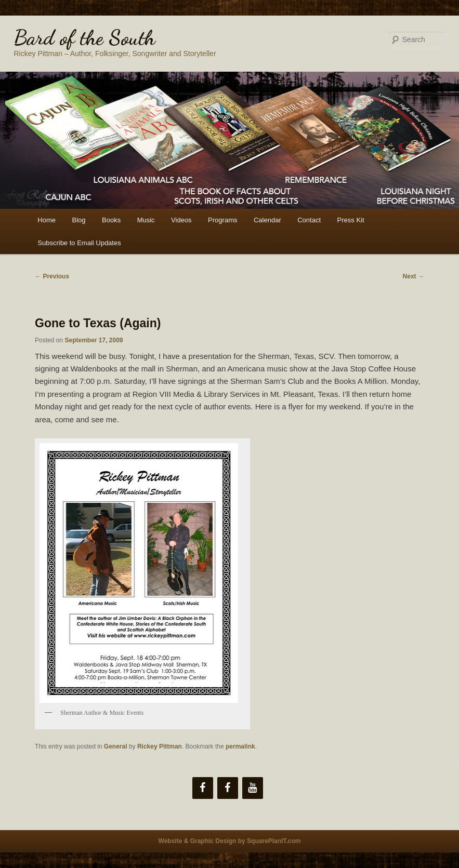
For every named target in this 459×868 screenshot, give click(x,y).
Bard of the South (84, 37)
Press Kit (351, 220)
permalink (240, 746)
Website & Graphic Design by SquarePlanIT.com (230, 841)
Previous (52, 276)
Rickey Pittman (160, 746)
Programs (222, 220)
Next (414, 276)
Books (111, 220)
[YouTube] (253, 788)
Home (47, 220)
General (116, 746)
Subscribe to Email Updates (79, 243)
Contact (309, 220)
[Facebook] (203, 788)
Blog (78, 220)
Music (146, 220)
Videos (181, 220)
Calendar (267, 220)
